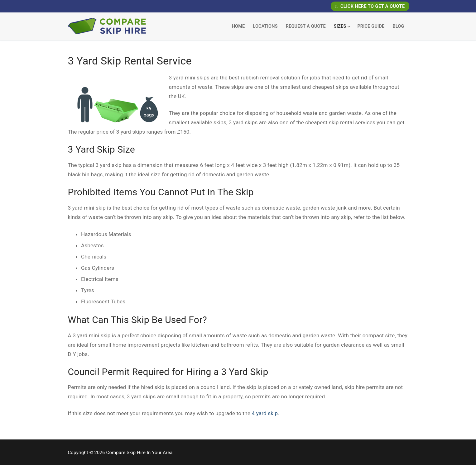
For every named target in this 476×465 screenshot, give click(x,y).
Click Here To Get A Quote (370, 6)
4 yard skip (265, 413)
